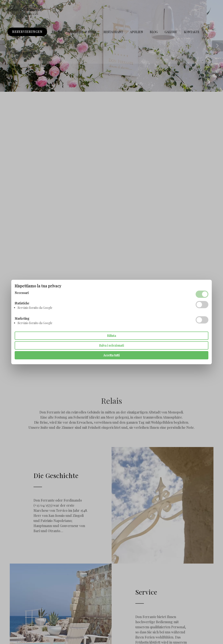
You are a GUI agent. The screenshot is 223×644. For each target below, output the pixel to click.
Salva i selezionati (111, 345)
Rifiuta (111, 336)
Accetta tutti (111, 355)
